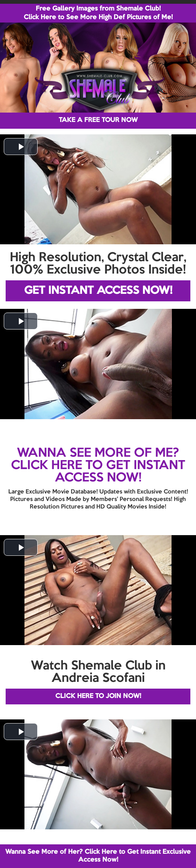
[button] (21, 147)
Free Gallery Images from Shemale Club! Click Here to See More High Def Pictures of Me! (98, 13)
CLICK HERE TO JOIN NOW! (98, 696)
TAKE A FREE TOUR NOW (98, 120)
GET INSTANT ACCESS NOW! (98, 291)
